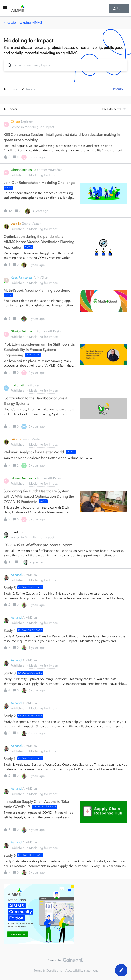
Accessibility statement (82, 971)
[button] (5, 9)
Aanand (16, 575)
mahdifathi (18, 385)
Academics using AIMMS (24, 23)
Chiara (15, 122)
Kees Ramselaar (22, 278)
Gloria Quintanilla (23, 170)
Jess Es (16, 224)
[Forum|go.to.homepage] (18, 8)
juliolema (17, 532)
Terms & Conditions (48, 971)
